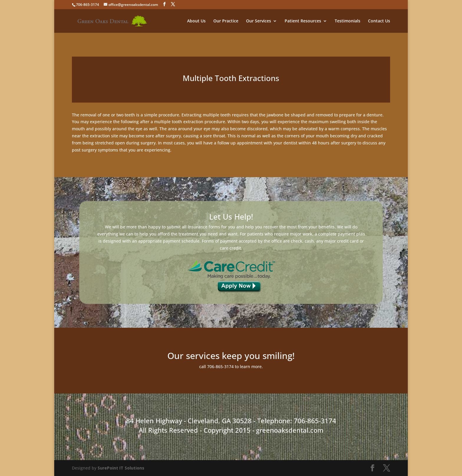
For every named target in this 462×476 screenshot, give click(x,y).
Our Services (259, 21)
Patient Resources (303, 21)
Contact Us (379, 21)
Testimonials (348, 21)
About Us (196, 21)
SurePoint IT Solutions (121, 468)
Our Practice (226, 21)
